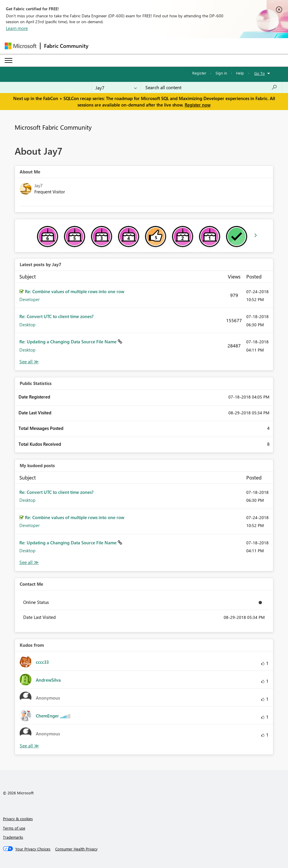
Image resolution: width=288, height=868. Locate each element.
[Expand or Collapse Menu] (9, 60)
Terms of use (14, 828)
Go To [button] (260, 73)
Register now (198, 105)
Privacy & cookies (18, 819)
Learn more (17, 28)
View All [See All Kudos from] (29, 746)
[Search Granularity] (116, 87)
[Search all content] (211, 87)
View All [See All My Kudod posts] (29, 562)
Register (199, 73)
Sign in (221, 73)
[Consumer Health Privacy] (76, 849)
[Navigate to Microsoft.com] (21, 46)
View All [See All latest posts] (29, 362)
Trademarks (13, 837)
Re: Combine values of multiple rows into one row (75, 291)
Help (240, 73)
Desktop (27, 325)
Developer (30, 299)
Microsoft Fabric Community (53, 127)
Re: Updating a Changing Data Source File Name (69, 342)
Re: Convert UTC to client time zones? (57, 316)
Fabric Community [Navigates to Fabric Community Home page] (66, 46)
